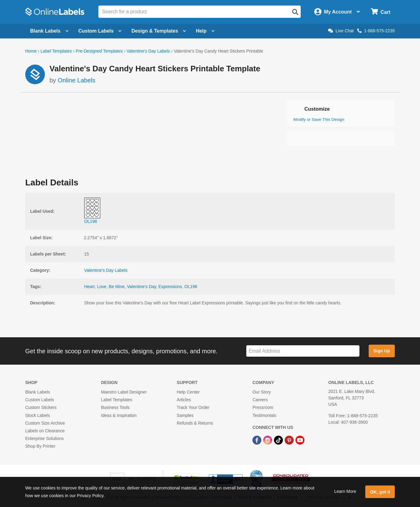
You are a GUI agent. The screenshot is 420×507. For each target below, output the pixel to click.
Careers (260, 400)
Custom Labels (40, 400)
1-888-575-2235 (376, 31)
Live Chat (341, 31)
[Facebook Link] (258, 440)
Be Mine (117, 287)
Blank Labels (38, 392)
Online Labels (77, 80)
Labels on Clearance (45, 431)
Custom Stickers (41, 407)
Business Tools (115, 407)
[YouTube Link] (300, 440)
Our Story (262, 392)
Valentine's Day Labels (148, 51)
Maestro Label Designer (124, 392)
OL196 (191, 287)
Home (31, 51)
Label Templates (56, 51)
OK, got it (380, 492)
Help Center (188, 392)
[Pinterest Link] (290, 440)
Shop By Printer (40, 446)
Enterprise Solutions (44, 438)
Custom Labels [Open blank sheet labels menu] (100, 31)
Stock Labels (38, 415)
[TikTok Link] (279, 440)
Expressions (170, 287)
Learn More (345, 491)
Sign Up (382, 351)
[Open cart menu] (380, 12)
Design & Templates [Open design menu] (159, 31)
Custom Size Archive (45, 423)
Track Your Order (193, 407)
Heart (89, 287)
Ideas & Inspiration (119, 415)
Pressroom (263, 407)
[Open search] (295, 12)
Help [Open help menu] (205, 31)
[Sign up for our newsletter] (303, 351)
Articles (184, 400)
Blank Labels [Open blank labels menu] (49, 31)
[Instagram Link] (268, 440)
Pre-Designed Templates (99, 51)
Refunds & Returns (195, 423)
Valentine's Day (142, 287)
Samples (185, 415)
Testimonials (264, 415)
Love (102, 287)
